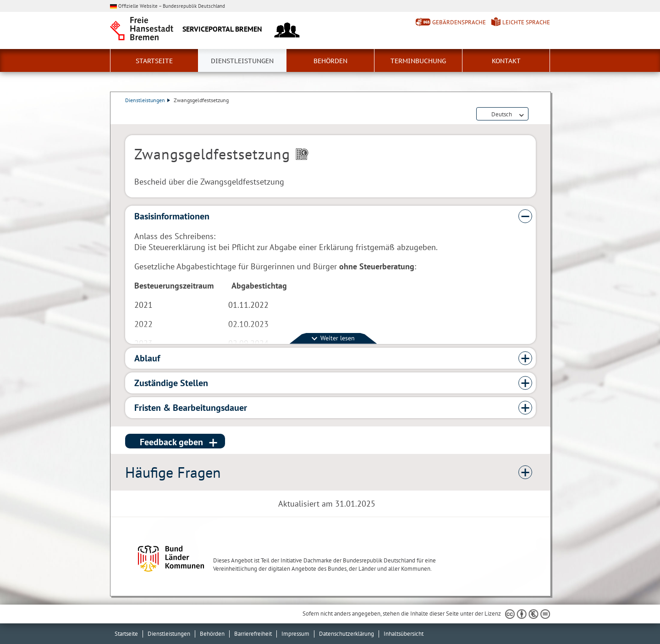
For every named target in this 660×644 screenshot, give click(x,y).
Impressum (295, 634)
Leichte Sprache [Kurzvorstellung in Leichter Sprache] (526, 22)
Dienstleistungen (242, 61)
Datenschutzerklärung (346, 634)
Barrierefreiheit (253, 634)
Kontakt (506, 61)
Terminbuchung (418, 61)
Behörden (330, 61)
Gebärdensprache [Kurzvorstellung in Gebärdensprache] (459, 22)
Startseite (154, 61)
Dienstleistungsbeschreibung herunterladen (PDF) (534, 115)
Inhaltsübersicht (404, 634)
